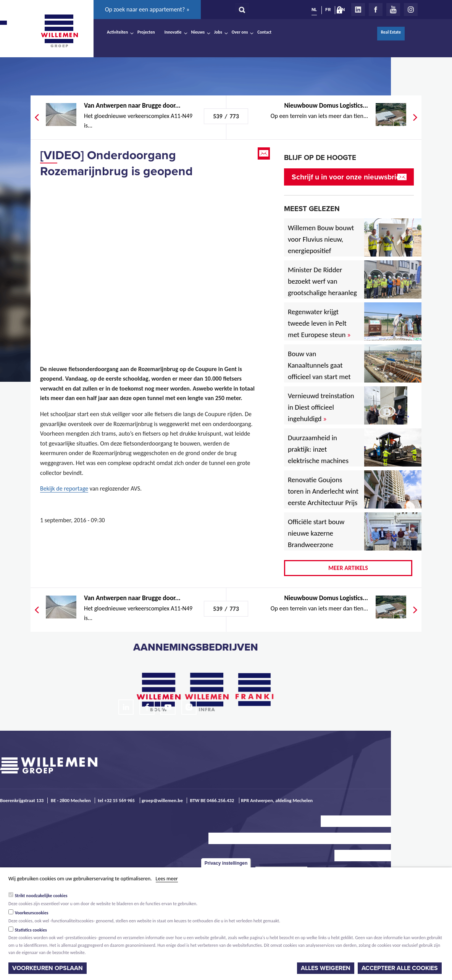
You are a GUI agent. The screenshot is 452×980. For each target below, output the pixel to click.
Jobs (218, 32)
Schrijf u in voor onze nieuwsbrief (347, 177)
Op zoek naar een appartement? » (147, 9)
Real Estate (391, 32)
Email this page (265, 153)
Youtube (393, 10)
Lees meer (167, 879)
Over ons (240, 32)
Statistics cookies (31, 930)
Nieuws (198, 32)
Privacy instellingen (226, 863)
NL (314, 10)
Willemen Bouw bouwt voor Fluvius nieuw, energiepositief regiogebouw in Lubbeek (321, 251)
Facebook (376, 10)
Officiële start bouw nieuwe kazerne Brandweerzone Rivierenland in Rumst (322, 539)
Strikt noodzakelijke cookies (41, 896)
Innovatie (173, 32)
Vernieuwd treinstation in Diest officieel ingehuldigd (321, 407)
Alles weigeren (326, 968)
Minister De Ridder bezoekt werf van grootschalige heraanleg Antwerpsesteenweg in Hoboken (322, 293)
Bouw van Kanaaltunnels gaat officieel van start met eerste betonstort (319, 371)
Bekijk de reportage (64, 488)
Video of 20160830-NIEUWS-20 (149, 262)
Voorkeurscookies (32, 913)
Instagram (411, 10)
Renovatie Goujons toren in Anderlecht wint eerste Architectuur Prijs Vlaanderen (323, 497)
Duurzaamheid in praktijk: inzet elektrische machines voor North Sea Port (320, 455)
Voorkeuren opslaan (48, 968)
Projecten (146, 32)
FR (328, 10)
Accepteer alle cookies (400, 968)
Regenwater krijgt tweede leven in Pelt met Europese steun (319, 323)
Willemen (59, 31)
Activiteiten (117, 32)
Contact (264, 32)
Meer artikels (348, 568)
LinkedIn (358, 10)
